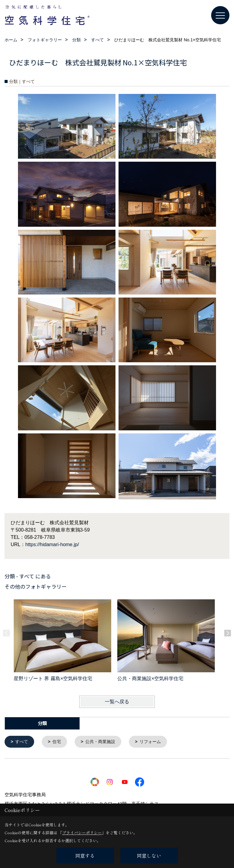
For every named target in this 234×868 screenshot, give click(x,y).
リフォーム (156, 742)
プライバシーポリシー (82, 833)
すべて (23, 742)
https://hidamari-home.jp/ (52, 544)
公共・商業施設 (104, 742)
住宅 (58, 742)
